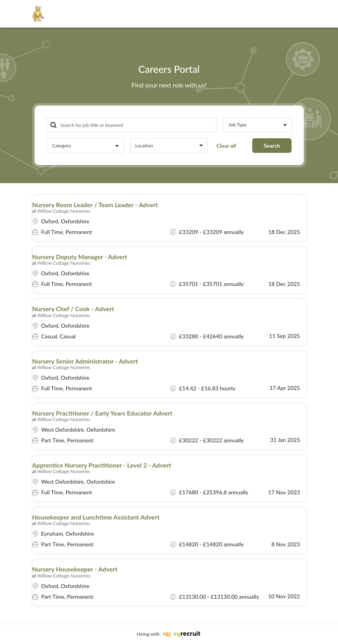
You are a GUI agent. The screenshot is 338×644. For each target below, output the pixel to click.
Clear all (226, 146)
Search (272, 146)
